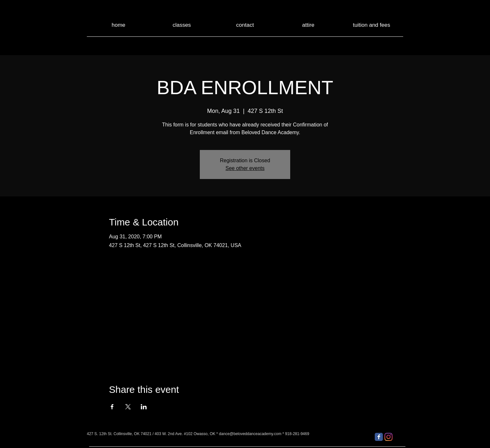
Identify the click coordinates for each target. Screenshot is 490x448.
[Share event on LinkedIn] (144, 407)
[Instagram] (388, 437)
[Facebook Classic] (379, 437)
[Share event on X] (128, 407)
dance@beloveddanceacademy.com (250, 434)
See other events (245, 168)
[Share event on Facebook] (112, 407)
